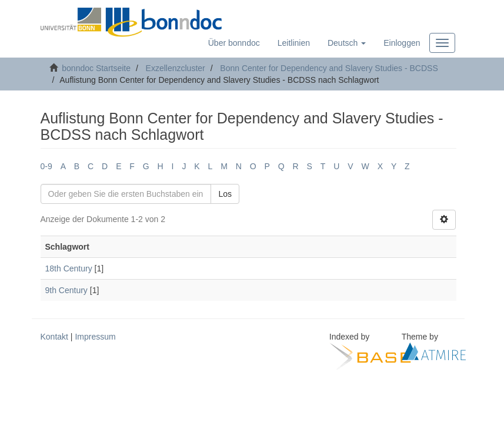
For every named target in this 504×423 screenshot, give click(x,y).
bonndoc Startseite (96, 68)
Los (225, 194)
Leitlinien (294, 43)
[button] (347, 43)
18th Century (69, 268)
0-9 (46, 166)
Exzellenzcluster (176, 68)
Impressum (95, 337)
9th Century (66, 290)
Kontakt (54, 337)
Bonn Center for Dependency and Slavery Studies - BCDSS (329, 68)
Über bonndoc (234, 43)
